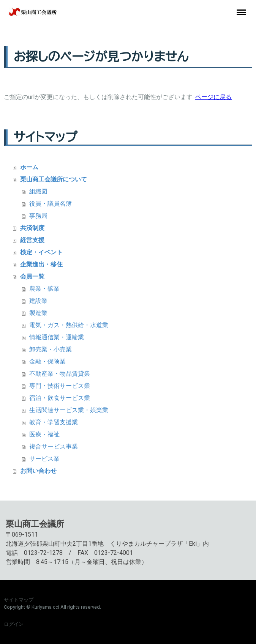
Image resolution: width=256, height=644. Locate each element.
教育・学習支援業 (54, 422)
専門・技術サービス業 (60, 386)
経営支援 (32, 240)
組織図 (38, 191)
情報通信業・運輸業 (57, 337)
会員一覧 (32, 276)
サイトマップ (19, 600)
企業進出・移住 (41, 264)
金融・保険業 (47, 361)
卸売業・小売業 (51, 349)
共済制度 (32, 228)
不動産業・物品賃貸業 (60, 374)
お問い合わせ (38, 471)
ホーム (29, 167)
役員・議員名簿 (51, 204)
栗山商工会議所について (54, 179)
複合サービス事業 (54, 446)
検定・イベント (41, 252)
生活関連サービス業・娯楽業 (69, 410)
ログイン (14, 624)
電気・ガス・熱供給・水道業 (69, 325)
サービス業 (44, 459)
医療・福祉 (44, 434)
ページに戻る (213, 97)
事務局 (38, 216)
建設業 (38, 301)
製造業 (38, 313)
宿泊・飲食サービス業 (60, 398)
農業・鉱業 (44, 289)
